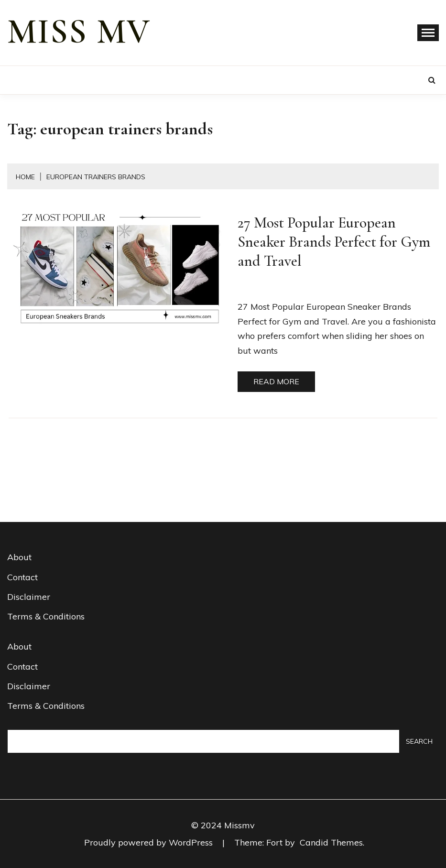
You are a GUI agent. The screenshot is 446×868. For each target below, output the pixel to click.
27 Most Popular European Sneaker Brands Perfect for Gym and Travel (334, 242)
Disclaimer (29, 597)
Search (419, 741)
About (19, 557)
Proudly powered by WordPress (150, 842)
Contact (22, 577)
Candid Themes (331, 842)
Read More (276, 381)
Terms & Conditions (46, 616)
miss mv (79, 32)
